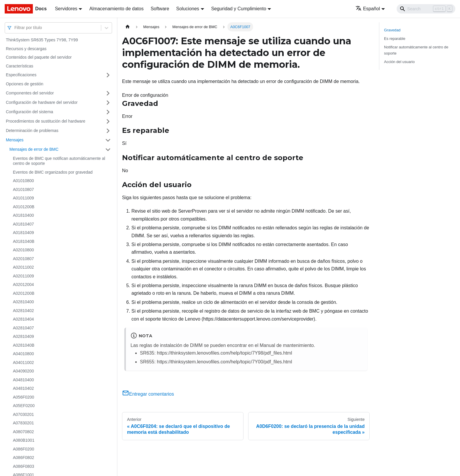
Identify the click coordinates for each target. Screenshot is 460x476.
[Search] (426, 9)
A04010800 (23, 354)
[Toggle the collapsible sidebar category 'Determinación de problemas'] (108, 131)
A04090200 (23, 371)
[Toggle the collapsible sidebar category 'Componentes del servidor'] (108, 93)
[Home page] (128, 27)
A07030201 (23, 414)
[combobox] (15, 28)
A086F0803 (23, 466)
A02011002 (23, 267)
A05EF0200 (24, 406)
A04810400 (23, 380)
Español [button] (368, 9)
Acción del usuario (399, 62)
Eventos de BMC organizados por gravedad (53, 172)
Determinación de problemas (32, 131)
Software (160, 9)
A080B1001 (24, 440)
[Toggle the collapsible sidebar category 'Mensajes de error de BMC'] (108, 150)
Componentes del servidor (30, 93)
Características (20, 66)
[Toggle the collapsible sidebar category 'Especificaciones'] (108, 75)
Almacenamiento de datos (116, 9)
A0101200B (24, 207)
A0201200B (24, 293)
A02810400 (23, 302)
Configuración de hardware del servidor (42, 102)
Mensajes (15, 140)
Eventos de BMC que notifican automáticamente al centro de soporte (59, 161)
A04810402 (23, 388)
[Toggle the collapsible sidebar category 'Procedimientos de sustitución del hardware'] (108, 121)
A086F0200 (23, 449)
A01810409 (23, 233)
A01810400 (23, 215)
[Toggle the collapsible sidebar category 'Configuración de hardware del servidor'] (108, 103)
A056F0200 (23, 397)
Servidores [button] (66, 9)
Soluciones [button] (188, 9)
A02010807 (23, 259)
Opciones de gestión (25, 84)
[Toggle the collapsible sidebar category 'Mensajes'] (108, 140)
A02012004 (23, 284)
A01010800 (23, 181)
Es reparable (395, 39)
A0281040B (24, 345)
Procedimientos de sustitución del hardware (46, 121)
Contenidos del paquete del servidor (39, 57)
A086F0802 (23, 458)
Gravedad (392, 30)
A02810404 (23, 319)
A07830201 (23, 423)
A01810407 (23, 224)
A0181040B (24, 241)
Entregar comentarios (148, 394)
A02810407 (23, 328)
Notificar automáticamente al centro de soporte (416, 50)
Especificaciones (21, 75)
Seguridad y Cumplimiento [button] (239, 9)
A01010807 (23, 189)
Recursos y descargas (26, 49)
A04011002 (23, 362)
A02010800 (23, 250)
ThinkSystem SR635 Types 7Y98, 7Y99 (42, 40)
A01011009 (23, 198)
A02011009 (23, 276)
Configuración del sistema (29, 112)
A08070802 (23, 432)
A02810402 (23, 311)
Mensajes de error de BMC (34, 149)
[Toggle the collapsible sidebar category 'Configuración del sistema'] (108, 112)
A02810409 (23, 336)
